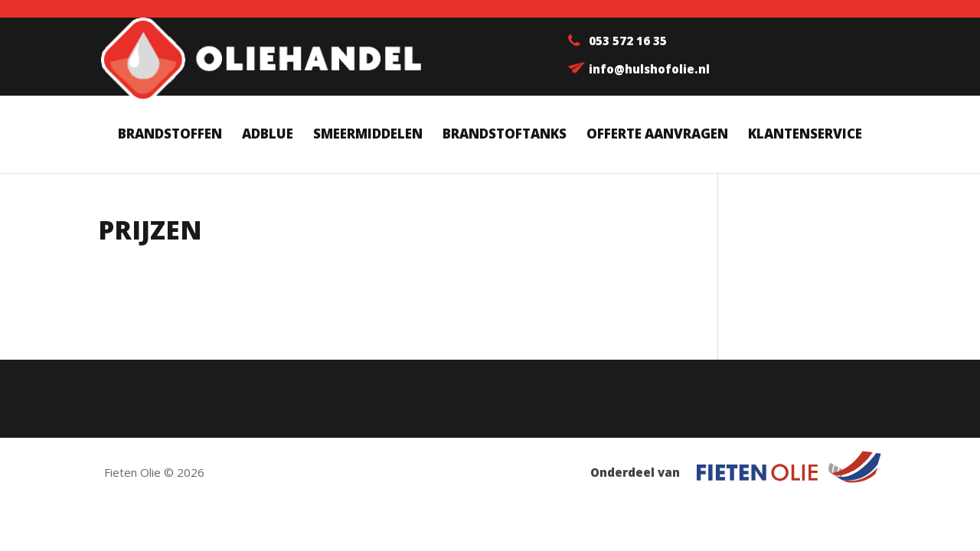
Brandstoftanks (505, 135)
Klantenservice (805, 135)
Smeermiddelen (368, 135)
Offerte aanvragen (657, 135)
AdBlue (268, 135)
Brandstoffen (170, 135)
